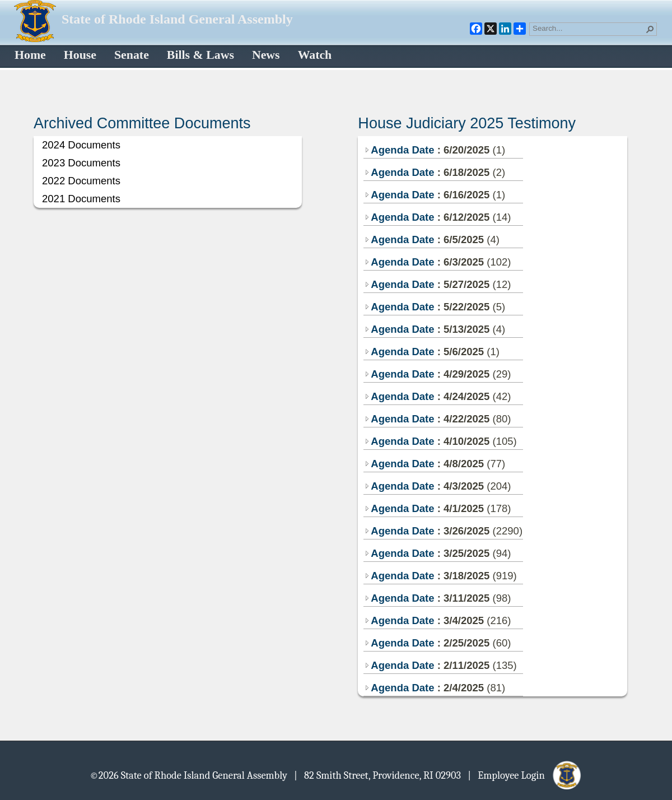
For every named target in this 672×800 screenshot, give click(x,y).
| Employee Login (525, 775)
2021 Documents (81, 199)
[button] (650, 29)
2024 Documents (81, 145)
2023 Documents (81, 163)
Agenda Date (399, 150)
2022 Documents (81, 181)
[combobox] (589, 28)
